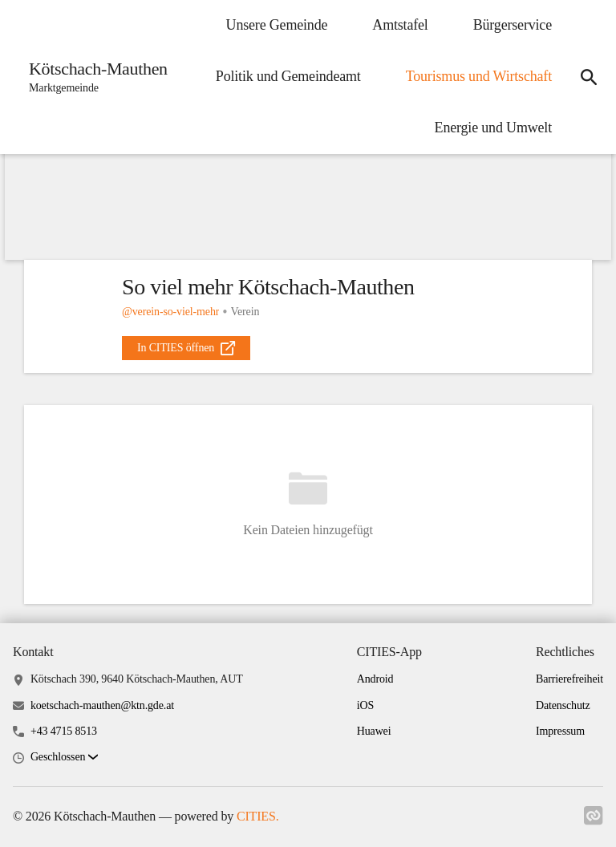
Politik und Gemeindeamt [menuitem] (288, 76)
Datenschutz (563, 705)
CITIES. (258, 816)
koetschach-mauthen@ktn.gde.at (102, 705)
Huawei (374, 731)
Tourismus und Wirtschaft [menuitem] (479, 76)
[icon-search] (589, 77)
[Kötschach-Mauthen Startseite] (93, 77)
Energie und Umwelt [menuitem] (493, 128)
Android (375, 679)
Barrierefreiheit (569, 679)
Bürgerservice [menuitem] (513, 25)
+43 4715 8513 (64, 731)
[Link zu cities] (594, 821)
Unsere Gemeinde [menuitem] (277, 25)
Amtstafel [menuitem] (400, 25)
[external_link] (186, 348)
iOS (365, 705)
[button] (64, 758)
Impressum (560, 731)
